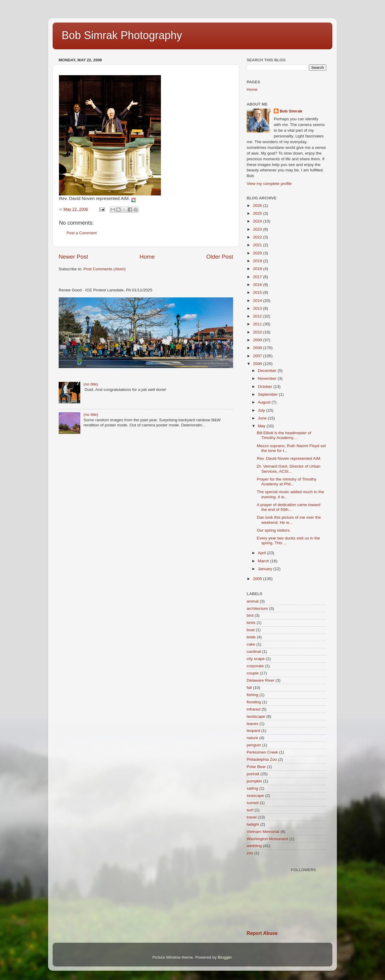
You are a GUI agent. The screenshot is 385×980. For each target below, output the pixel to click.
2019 (258, 261)
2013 (258, 308)
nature (252, 738)
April (262, 553)
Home (147, 257)
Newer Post (73, 257)
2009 (258, 340)
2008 (258, 348)
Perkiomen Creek (262, 752)
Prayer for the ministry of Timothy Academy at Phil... (287, 482)
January (266, 569)
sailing (252, 788)
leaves (253, 724)
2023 (258, 229)
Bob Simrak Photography (122, 35)
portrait (253, 774)
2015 (258, 292)
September (268, 394)
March (264, 561)
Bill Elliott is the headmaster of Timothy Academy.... (284, 435)
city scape (256, 659)
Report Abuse (262, 933)
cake (251, 644)
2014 (258, 301)
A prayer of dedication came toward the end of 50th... (289, 507)
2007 (258, 356)
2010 (258, 332)
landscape (256, 716)
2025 (258, 213)
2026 (258, 206)
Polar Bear (256, 767)
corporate (255, 666)
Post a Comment (82, 233)
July (262, 410)
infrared (254, 709)
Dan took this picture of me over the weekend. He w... (289, 520)
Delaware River (260, 680)
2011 (258, 324)
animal (253, 601)
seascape (255, 796)
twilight (253, 824)
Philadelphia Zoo (262, 759)
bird (250, 615)
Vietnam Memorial (263, 832)
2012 (258, 316)
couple (253, 673)
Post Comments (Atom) (105, 269)
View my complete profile (269, 184)
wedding (254, 846)
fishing (253, 695)
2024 (258, 221)
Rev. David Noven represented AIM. (290, 458)
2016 (258, 285)
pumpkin (254, 781)
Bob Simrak (291, 111)
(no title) (91, 384)
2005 (258, 579)
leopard (253, 731)
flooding (254, 702)
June (263, 418)
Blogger (225, 957)
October (266, 387)
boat (251, 630)
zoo (250, 853)
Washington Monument (267, 839)
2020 (258, 253)
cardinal (254, 651)
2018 (258, 269)
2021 (258, 245)
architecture (257, 608)
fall (249, 688)
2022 (258, 237)
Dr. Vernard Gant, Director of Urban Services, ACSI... (289, 469)
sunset (253, 803)
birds (251, 623)
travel (252, 817)
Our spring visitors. (274, 530)
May (262, 426)
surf (250, 810)
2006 (258, 364)
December (268, 371)
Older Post (220, 257)
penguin (254, 745)
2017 (258, 277)
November (268, 378)
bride (251, 637)
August (265, 402)
